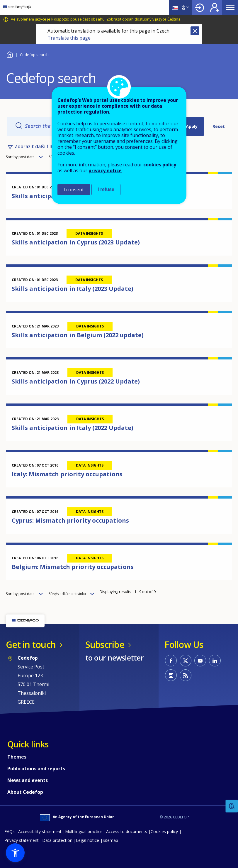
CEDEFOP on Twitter (186, 661)
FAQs (10, 831)
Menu (230, 7)
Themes (17, 757)
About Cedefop (25, 792)
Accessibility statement (40, 831)
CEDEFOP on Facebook (171, 661)
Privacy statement (22, 840)
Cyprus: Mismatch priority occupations (70, 520)
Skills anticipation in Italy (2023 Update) (73, 289)
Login (200, 7)
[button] (15, 853)
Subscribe (105, 645)
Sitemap (110, 840)
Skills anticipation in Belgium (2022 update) (78, 335)
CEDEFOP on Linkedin (215, 661)
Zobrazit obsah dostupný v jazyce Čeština (143, 19)
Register (215, 7)
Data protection (57, 840)
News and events (28, 780)
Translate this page (69, 38)
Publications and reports (36, 769)
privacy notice (105, 170)
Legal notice (87, 840)
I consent (74, 190)
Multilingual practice (84, 831)
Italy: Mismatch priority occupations (67, 474)
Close (195, 31)
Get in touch (31, 645)
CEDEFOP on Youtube (200, 661)
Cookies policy (164, 831)
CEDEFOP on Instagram (171, 675)
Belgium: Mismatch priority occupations (73, 567)
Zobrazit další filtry (36, 146)
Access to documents (127, 831)
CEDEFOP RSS (186, 675)
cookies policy (160, 165)
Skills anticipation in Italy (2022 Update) (73, 428)
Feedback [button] (232, 806)
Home (10, 54)
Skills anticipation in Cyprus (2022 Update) (76, 381)
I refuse (106, 189)
